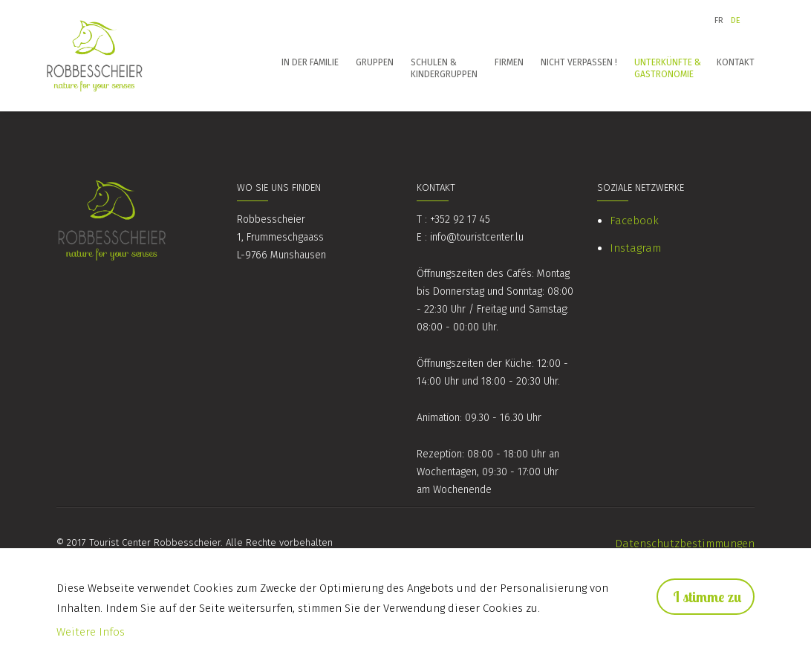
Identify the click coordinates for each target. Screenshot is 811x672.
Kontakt (736, 62)
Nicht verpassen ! (579, 62)
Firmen (509, 62)
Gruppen (375, 62)
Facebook (634, 221)
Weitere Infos (91, 632)
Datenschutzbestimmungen (685, 544)
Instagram (635, 248)
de (736, 20)
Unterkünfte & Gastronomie (668, 68)
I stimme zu (707, 597)
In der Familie (310, 62)
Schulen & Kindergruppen (444, 68)
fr (719, 20)
